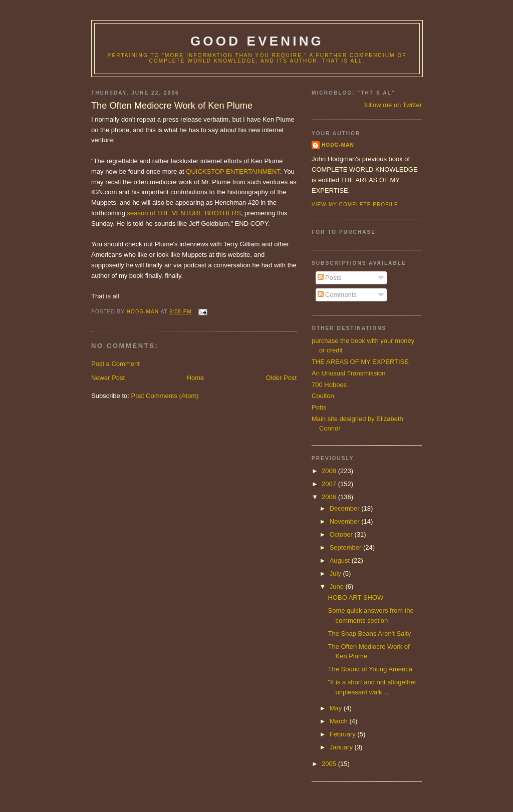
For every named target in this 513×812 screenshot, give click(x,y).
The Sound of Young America (370, 669)
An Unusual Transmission (348, 373)
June (338, 586)
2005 (330, 764)
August (341, 560)
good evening (257, 41)
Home (196, 378)
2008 (330, 471)
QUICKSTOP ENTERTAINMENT (233, 171)
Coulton (323, 396)
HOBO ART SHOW (355, 597)
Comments (337, 295)
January (342, 747)
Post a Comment (115, 364)
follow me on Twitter (393, 105)
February (344, 734)
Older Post (281, 378)
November (346, 521)
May (337, 708)
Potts (319, 407)
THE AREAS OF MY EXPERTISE (360, 362)
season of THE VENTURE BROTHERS (184, 213)
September (346, 547)
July (336, 573)
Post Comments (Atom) (165, 396)
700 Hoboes (329, 385)
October (342, 534)
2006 (330, 497)
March (340, 721)
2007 (330, 484)
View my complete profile (355, 205)
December (346, 508)
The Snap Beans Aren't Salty (369, 634)
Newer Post (108, 378)
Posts (330, 278)
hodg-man (338, 145)
